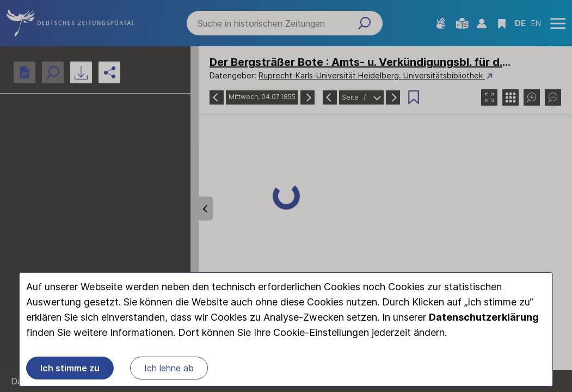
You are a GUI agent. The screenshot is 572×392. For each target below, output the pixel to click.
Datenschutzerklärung (484, 317)
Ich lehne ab (169, 368)
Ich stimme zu (70, 368)
